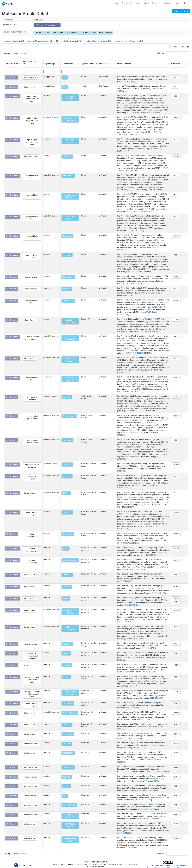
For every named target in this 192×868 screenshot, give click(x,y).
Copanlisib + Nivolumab (70, 218)
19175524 (176, 665)
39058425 (176, 96)
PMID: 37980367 (136, 353)
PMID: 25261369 (136, 738)
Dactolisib (67, 744)
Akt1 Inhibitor (58, 33)
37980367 (176, 337)
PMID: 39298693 (154, 526)
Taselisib (66, 653)
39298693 (176, 512)
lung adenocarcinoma (32, 535)
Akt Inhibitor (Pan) (43, 33)
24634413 (176, 586)
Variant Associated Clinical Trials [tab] (129, 41)
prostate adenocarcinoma (32, 550)
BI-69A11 (67, 665)
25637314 (176, 548)
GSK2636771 (68, 301)
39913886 (176, 255)
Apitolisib (67, 289)
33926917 (176, 416)
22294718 (176, 703)
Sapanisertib (68, 734)
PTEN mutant (11, 77)
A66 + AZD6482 (69, 805)
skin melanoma (30, 77)
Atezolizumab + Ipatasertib (70, 196)
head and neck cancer (32, 478)
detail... (175, 77)
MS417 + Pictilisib (70, 713)
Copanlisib (67, 255)
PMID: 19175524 (148, 672)
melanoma (28, 665)
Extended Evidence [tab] (72, 41)
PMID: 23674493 (162, 772)
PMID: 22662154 (149, 648)
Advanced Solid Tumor (32, 177)
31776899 (176, 320)
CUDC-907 (67, 725)
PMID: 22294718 (132, 708)
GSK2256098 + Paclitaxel (70, 825)
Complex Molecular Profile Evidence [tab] (43, 41)
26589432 (176, 653)
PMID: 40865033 (153, 312)
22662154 (176, 644)
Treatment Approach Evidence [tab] (98, 41)
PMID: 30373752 (137, 411)
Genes (124, 3)
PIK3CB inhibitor (105, 33)
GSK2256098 (68, 753)
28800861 (176, 140)
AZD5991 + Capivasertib (70, 628)
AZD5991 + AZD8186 (70, 612)
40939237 (176, 377)
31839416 (176, 464)
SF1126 (66, 599)
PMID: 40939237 (124, 392)
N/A (65, 77)
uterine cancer (30, 753)
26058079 (176, 713)
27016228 (176, 277)
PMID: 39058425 (142, 113)
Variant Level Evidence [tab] (14, 41)
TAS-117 (66, 493)
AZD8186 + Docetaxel (70, 379)
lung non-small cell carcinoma (32, 466)
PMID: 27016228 (136, 283)
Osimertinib (67, 465)
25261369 (176, 734)
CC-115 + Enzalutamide (70, 338)
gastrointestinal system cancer (32, 417)
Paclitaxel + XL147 (70, 560)
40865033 (176, 300)
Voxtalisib (67, 587)
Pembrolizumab (69, 416)
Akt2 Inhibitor (72, 33)
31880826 (176, 156)
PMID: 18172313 (130, 605)
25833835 (176, 753)
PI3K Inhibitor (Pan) (88, 33)
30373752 (176, 397)
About (146, 3)
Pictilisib (66, 677)
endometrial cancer (32, 157)
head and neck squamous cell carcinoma (32, 656)
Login (186, 3)
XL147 (66, 549)
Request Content (181, 11)
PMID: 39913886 (132, 272)
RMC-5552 (67, 476)
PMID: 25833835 (124, 833)
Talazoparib (68, 236)
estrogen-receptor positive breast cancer (32, 680)
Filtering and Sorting (180, 47)
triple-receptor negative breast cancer (32, 99)
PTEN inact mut (12, 96)
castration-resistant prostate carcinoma (32, 338)
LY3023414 (67, 157)
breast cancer (30, 87)
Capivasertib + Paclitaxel (70, 119)
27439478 (176, 574)
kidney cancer (30, 575)
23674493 (176, 767)
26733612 (176, 677)
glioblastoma (29, 320)
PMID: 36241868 (124, 622)
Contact (167, 3)
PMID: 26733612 (130, 686)
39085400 (176, 236)
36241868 (176, 610)
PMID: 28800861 (155, 149)
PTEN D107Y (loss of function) (47, 25)
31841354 (176, 118)
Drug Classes (135, 3)
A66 (65, 796)
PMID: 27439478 (124, 581)
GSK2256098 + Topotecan (70, 840)
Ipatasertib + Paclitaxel (70, 98)
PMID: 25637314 (155, 555)
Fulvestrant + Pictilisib (70, 693)
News (116, 3)
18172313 (176, 598)
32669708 (176, 534)
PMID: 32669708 (124, 543)
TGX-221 (66, 786)
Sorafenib (67, 397)
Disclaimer (156, 3)
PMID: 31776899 (141, 331)
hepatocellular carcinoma (32, 398)
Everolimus (67, 644)
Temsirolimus (68, 176)
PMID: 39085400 (154, 247)
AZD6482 (67, 777)
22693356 (176, 725)
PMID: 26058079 (144, 719)
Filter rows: (162, 53)
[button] (20, 64)
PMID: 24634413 (159, 593)
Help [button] (176, 3)
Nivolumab (67, 440)
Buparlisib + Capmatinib (70, 321)
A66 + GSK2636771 (70, 816)
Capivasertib (68, 534)
